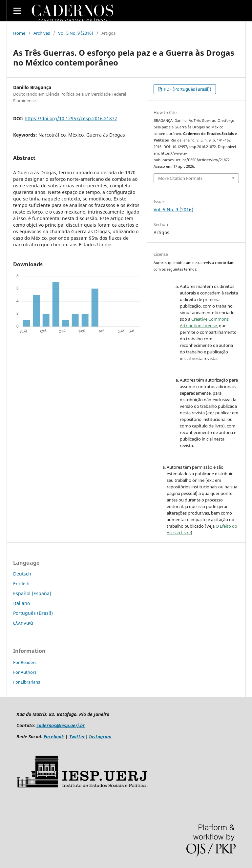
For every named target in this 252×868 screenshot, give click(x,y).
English (21, 584)
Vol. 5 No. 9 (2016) (76, 33)
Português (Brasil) (33, 613)
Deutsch (22, 574)
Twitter (77, 736)
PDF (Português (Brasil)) (187, 89)
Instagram (100, 736)
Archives (42, 33)
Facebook (54, 736)
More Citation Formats (180, 178)
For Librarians (27, 682)
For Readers (25, 662)
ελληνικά (23, 623)
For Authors (25, 672)
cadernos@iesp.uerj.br (61, 725)
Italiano (21, 603)
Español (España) (32, 593)
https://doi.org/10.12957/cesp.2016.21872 (71, 118)
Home (19, 33)
